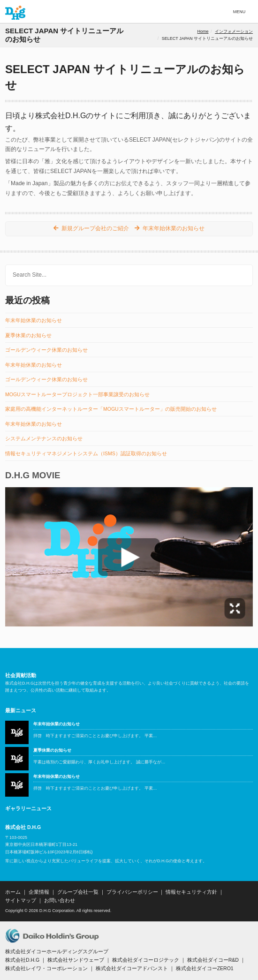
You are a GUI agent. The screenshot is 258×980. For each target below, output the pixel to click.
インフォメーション (234, 31)
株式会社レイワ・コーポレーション (46, 968)
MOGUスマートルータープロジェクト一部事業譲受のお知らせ (77, 395)
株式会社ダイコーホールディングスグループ (57, 951)
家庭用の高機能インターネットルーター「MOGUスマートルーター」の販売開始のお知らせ (111, 409)
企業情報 (39, 892)
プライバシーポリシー (132, 892)
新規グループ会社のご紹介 (95, 228)
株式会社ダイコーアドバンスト (132, 968)
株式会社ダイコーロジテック (146, 960)
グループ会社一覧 (78, 892)
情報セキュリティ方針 (191, 892)
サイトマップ (21, 900)
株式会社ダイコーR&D (213, 960)
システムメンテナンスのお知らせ (44, 439)
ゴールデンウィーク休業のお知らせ (46, 350)
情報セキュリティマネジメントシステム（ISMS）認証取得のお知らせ (86, 454)
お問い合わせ (60, 900)
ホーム (13, 892)
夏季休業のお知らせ (28, 335)
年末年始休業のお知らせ (174, 228)
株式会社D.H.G (22, 960)
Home (203, 31)
